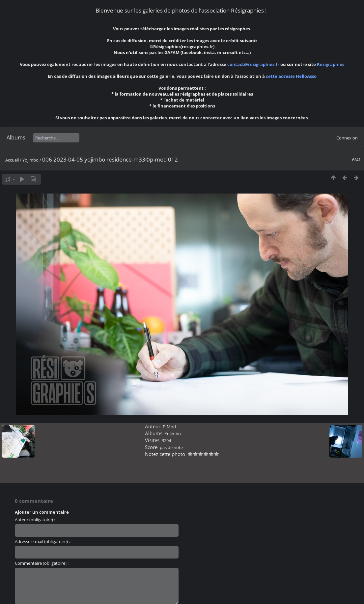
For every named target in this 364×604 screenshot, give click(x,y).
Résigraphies (331, 64)
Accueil (12, 160)
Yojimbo (30, 160)
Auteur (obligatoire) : (35, 520)
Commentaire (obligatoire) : (42, 563)
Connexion (347, 138)
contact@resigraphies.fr (254, 64)
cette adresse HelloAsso (291, 76)
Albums (16, 137)
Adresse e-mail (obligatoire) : (42, 541)
